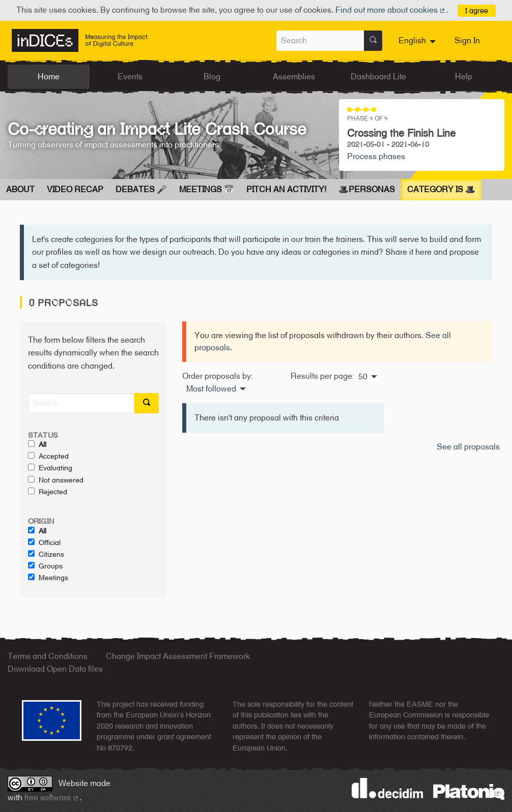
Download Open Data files (55, 669)
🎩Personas (367, 189)
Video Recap (75, 189)
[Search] (81, 403)
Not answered (56, 480)
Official (44, 543)
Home (49, 77)
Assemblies (294, 77)
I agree (477, 10)
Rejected (48, 492)
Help (464, 77)
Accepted (48, 456)
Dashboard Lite (378, 77)
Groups (45, 566)
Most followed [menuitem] (211, 389)
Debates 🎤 (141, 189)
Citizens (46, 554)
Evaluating (50, 468)
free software (52, 798)
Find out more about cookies (391, 10)
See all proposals (468, 447)
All (37, 444)
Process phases (376, 156)
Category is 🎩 (441, 189)
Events (130, 77)
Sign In (467, 40)
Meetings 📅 (207, 189)
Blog (212, 77)
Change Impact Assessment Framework (178, 656)
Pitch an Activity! (286, 189)
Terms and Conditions (48, 656)
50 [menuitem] (363, 377)
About (20, 189)
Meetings (48, 578)
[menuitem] (418, 41)
